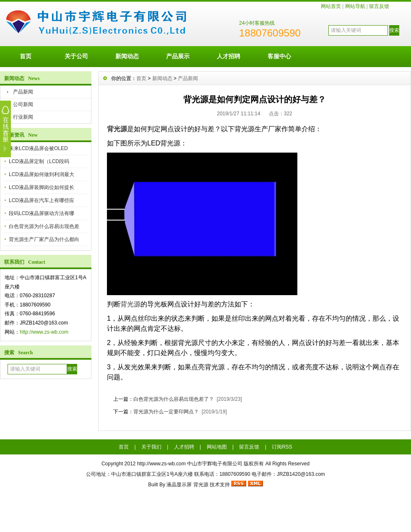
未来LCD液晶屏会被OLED (38, 148)
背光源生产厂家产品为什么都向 (44, 239)
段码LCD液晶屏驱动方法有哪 (42, 213)
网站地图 (217, 447)
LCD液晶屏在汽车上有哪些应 (42, 200)
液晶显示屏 (179, 485)
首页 (26, 56)
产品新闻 (23, 92)
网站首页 (331, 6)
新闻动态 (127, 56)
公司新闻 (23, 104)
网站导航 (355, 6)
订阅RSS (282, 447)
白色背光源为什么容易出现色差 (44, 226)
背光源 (117, 129)
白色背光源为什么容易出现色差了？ (174, 399)
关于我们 (151, 447)
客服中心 (279, 56)
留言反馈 (379, 6)
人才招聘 (229, 56)
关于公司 (76, 56)
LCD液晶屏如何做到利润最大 (42, 174)
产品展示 (178, 56)
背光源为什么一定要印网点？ (166, 412)
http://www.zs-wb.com (44, 332)
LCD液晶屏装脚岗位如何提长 (42, 187)
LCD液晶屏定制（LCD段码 (39, 161)
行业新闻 (23, 117)
